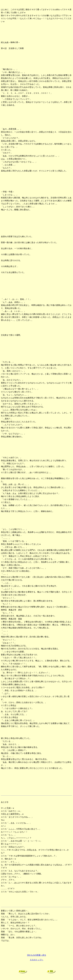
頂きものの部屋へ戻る (37, 955)
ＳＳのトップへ (37, 960)
